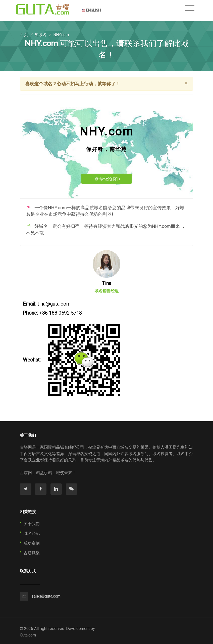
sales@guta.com (46, 596)
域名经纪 (32, 533)
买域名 (40, 35)
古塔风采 (32, 553)
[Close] (186, 83)
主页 (24, 35)
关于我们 (32, 524)
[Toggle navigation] (190, 8)
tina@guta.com (54, 304)
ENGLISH (91, 10)
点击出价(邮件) (107, 179)
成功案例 (32, 543)
